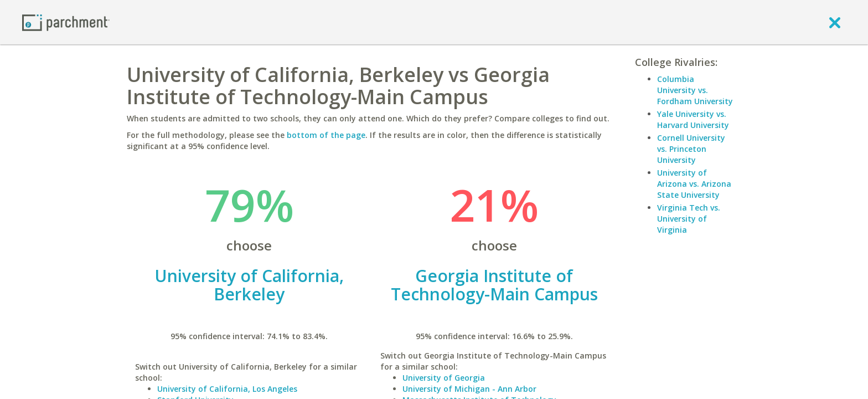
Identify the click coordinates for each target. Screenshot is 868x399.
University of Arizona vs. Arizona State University (694, 184)
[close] (835, 22)
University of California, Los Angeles (227, 389)
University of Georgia (444, 378)
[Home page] (66, 22)
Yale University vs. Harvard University (693, 119)
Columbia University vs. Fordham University (695, 90)
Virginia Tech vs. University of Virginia (689, 219)
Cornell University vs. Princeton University (691, 149)
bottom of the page (326, 135)
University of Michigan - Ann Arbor (469, 389)
